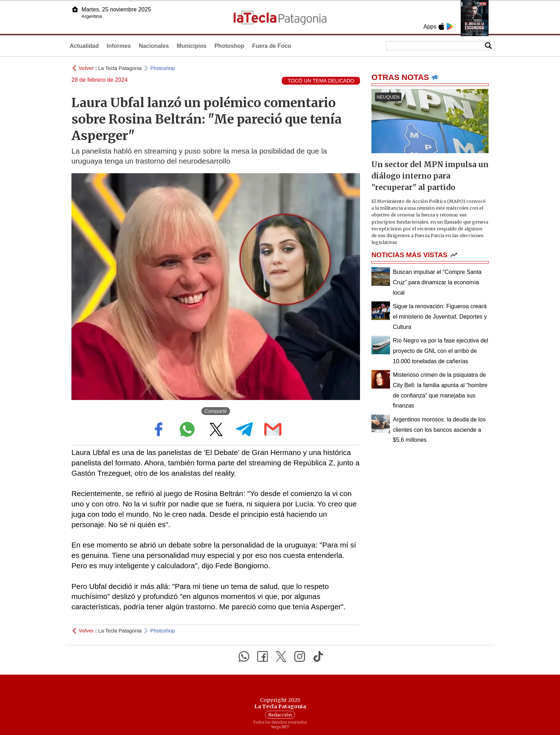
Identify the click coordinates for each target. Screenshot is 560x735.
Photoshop (229, 46)
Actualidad (84, 46)
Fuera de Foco (272, 46)
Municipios (192, 46)
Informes (119, 46)
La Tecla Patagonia (120, 68)
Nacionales (154, 46)
